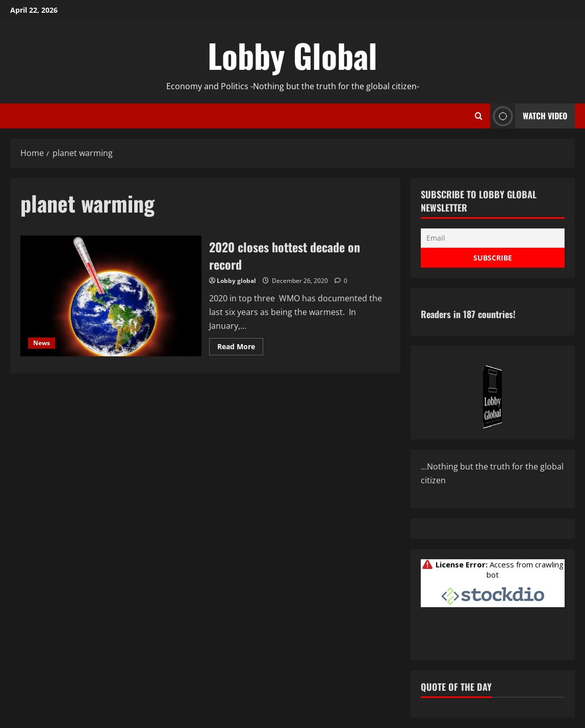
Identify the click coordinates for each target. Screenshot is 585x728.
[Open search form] (479, 116)
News (42, 343)
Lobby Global (292, 55)
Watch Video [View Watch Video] (529, 116)
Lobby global (236, 281)
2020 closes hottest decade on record (111, 296)
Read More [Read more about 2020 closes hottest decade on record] (240, 348)
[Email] (493, 238)
